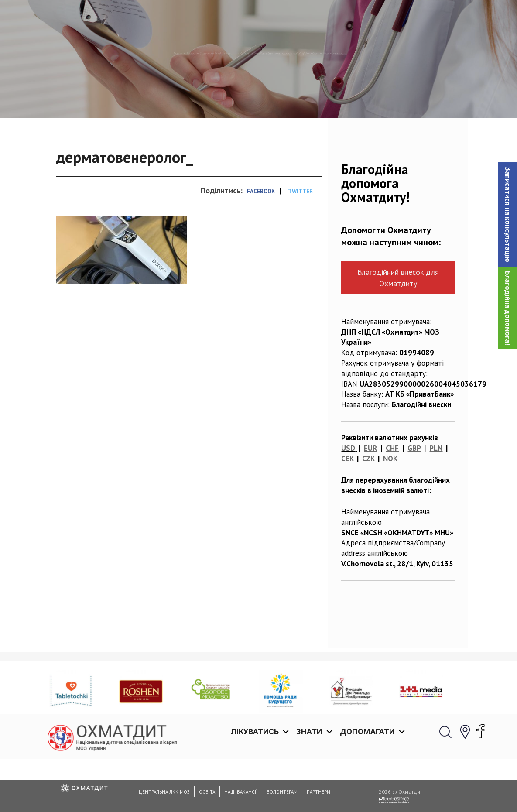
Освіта (207, 792)
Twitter (300, 236)
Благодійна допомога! (508, 308)
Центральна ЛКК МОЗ (164, 792)
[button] (507, 214)
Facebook (261, 236)
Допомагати (367, 17)
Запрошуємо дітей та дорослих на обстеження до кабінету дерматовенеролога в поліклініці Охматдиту (261, 98)
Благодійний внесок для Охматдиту (398, 322)
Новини (65, 98)
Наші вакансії (241, 792)
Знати (309, 17)
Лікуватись (255, 17)
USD (348, 493)
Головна (28, 98)
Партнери (318, 792)
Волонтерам (282, 792)
